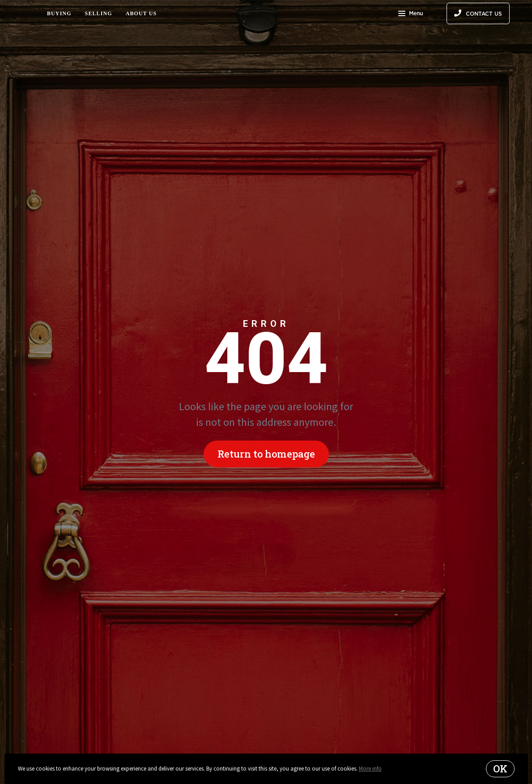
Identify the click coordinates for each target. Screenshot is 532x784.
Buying (59, 13)
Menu (411, 14)
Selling (99, 13)
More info (370, 769)
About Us (141, 13)
